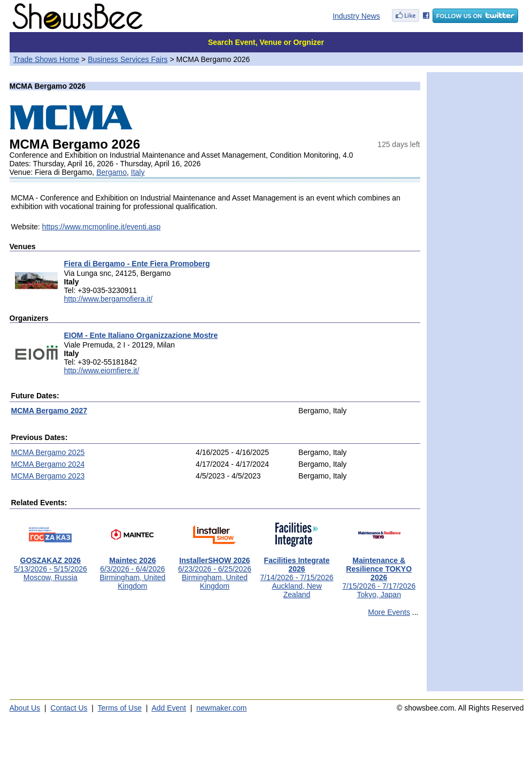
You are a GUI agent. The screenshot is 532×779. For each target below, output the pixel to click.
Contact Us (69, 708)
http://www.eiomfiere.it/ (102, 371)
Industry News (356, 16)
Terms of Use (120, 708)
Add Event (169, 708)
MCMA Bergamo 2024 (48, 464)
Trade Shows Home (46, 59)
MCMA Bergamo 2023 (48, 476)
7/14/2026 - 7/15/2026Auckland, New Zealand (297, 574)
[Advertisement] (215, 659)
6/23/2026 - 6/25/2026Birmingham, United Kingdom (215, 570)
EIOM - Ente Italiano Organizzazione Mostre (141, 335)
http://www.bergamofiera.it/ (109, 299)
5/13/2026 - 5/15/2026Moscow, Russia (51, 565)
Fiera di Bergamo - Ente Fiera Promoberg (137, 264)
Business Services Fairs (128, 59)
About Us (25, 708)
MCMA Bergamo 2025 (48, 452)
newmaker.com (221, 708)
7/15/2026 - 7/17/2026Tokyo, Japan (379, 574)
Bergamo (111, 172)
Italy (138, 172)
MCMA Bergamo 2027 (49, 411)
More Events (389, 612)
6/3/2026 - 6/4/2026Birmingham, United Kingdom (132, 570)
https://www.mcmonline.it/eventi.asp (102, 227)
